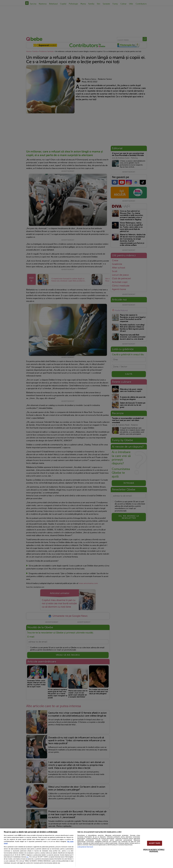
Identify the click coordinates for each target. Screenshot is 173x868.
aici (28, 857)
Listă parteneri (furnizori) (85, 847)
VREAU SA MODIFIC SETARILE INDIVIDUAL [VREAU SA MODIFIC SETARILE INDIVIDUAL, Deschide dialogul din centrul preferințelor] (154, 850)
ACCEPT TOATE (155, 843)
